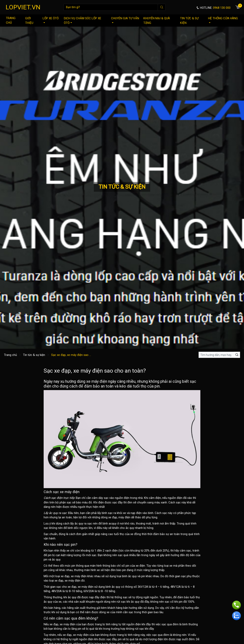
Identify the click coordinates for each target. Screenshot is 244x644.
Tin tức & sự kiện (189, 21)
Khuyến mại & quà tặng (157, 21)
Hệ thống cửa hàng (223, 20)
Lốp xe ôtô (51, 20)
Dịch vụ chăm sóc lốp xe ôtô (83, 21)
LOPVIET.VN (23, 7)
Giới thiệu (29, 21)
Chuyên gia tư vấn (125, 20)
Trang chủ (11, 20)
